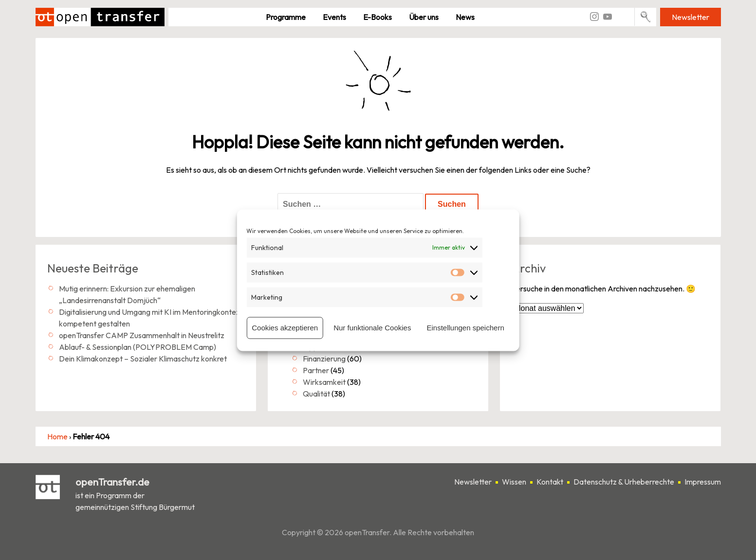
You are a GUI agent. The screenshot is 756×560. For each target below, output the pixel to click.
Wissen (514, 482)
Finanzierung (324, 359)
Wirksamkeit (324, 382)
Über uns (424, 17)
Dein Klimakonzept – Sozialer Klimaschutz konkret (143, 359)
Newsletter (691, 17)
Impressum (703, 482)
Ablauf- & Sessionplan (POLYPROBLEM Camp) (138, 347)
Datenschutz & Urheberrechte (624, 482)
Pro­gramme (286, 17)
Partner (316, 370)
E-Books (378, 17)
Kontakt (550, 482)
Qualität (316, 394)
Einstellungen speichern (465, 328)
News (465, 17)
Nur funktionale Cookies (372, 328)
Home (57, 436)
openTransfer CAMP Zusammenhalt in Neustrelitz (142, 335)
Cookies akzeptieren (285, 328)
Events (334, 17)
